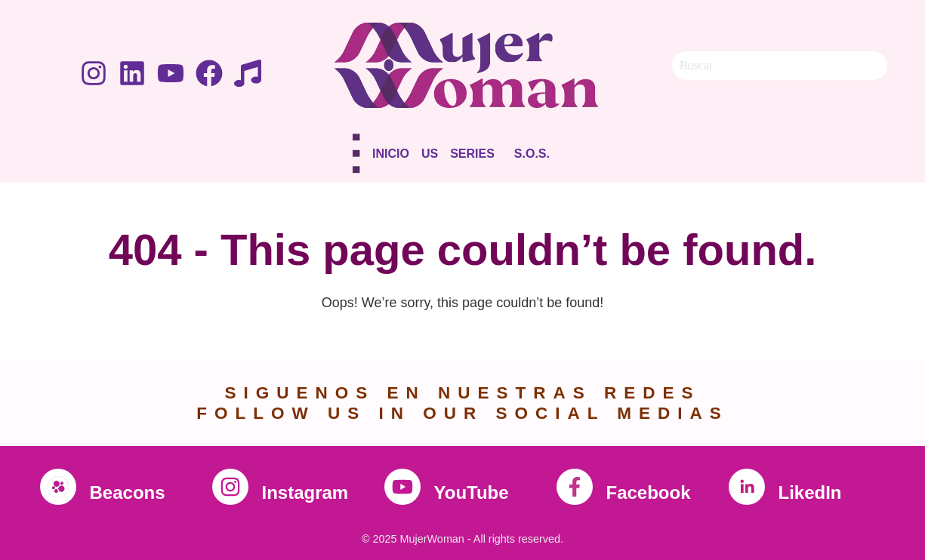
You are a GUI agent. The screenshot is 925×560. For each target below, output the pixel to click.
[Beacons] (58, 487)
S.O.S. (532, 154)
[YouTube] (402, 487)
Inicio (391, 154)
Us (430, 154)
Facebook (649, 492)
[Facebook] (575, 487)
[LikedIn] (747, 487)
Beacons (128, 492)
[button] (476, 157)
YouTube (472, 492)
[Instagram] (230, 487)
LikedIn (810, 492)
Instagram (305, 492)
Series (472, 154)
